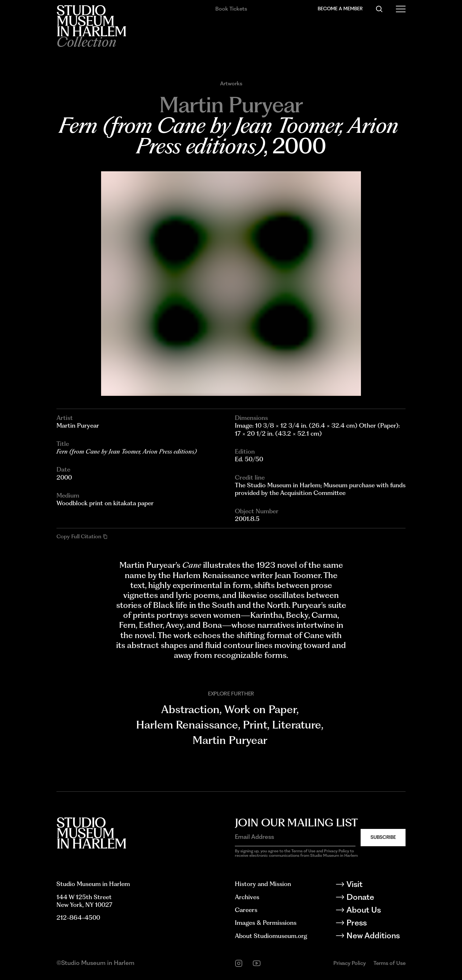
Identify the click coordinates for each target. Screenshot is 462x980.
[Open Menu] (401, 9)
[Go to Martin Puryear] (231, 105)
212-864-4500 (78, 918)
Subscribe (383, 837)
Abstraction (190, 709)
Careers (246, 910)
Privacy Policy (350, 963)
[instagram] (239, 963)
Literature (297, 724)
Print (255, 724)
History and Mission (263, 884)
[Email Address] (295, 837)
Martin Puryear (230, 740)
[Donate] (376, 898)
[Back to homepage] (91, 21)
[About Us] (376, 911)
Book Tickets (231, 9)
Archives (247, 897)
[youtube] (257, 963)
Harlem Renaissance (187, 724)
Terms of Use (389, 963)
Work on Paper (260, 709)
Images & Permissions (266, 923)
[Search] (379, 9)
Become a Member (340, 9)
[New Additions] (376, 937)
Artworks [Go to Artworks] (231, 84)
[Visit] (376, 885)
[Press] (376, 924)
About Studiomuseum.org (271, 936)
